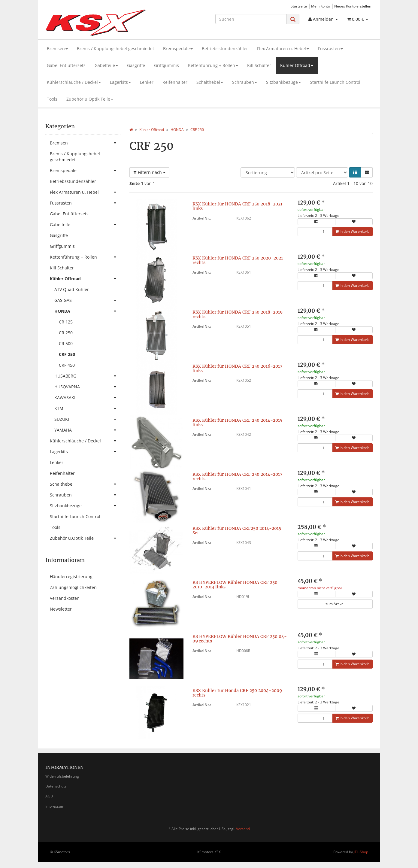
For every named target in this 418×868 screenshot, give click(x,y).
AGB (49, 796)
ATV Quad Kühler (72, 289)
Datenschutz (56, 786)
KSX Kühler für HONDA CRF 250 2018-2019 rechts (238, 314)
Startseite (299, 6)
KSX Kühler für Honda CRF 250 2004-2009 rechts (237, 693)
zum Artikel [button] (335, 604)
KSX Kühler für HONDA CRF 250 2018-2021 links (237, 206)
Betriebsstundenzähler (225, 49)
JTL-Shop (361, 852)
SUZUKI (87, 419)
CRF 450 (67, 365)
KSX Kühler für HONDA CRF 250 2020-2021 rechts (238, 260)
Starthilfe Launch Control (335, 82)
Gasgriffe (136, 65)
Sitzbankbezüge (283, 82)
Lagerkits (120, 82)
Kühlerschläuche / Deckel (74, 82)
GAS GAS (87, 300)
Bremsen (57, 49)
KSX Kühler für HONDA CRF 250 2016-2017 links (237, 368)
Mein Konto (321, 6)
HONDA (87, 311)
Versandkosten (65, 598)
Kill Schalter (259, 65)
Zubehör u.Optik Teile (90, 99)
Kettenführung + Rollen (213, 65)
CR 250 (66, 333)
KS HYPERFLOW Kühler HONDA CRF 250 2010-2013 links (235, 585)
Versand (243, 829)
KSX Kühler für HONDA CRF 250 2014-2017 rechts (237, 476)
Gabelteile (106, 65)
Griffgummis (167, 65)
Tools (52, 99)
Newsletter (61, 609)
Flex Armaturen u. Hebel (283, 49)
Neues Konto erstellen (353, 6)
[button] (355, 172)
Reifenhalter (175, 82)
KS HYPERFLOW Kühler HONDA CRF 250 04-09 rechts (240, 639)
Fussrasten (330, 49)
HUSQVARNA (87, 387)
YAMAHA (87, 430)
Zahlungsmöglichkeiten (73, 587)
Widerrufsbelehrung (62, 776)
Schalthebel (210, 82)
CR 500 (66, 343)
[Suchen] (251, 19)
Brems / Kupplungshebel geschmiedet (115, 49)
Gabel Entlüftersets (66, 65)
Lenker (147, 82)
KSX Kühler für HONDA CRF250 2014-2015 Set (237, 531)
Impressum (55, 806)
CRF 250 (67, 354)
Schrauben (245, 82)
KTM (87, 408)
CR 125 (66, 322)
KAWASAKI (87, 398)
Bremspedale (178, 49)
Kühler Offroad (297, 65)
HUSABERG (87, 376)
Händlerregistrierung (71, 577)
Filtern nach (149, 172)
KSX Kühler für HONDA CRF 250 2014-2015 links (237, 422)
